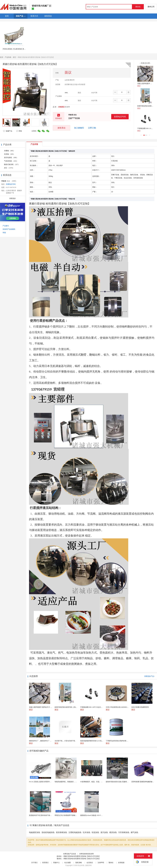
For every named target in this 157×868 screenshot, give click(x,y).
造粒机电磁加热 (48, 832)
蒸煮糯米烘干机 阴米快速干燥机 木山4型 (43, 815)
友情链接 (121, 863)
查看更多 (13, 198)
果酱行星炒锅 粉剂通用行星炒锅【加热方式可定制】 (82, 856)
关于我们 (34, 863)
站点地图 (68, 863)
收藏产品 (8, 131)
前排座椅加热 (61, 832)
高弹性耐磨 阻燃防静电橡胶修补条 (143, 782)
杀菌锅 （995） (9, 151)
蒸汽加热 (104, 832)
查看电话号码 (120, 117)
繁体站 (111, 863)
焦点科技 (81, 865)
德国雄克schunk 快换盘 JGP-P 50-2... (93, 815)
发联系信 (61, 128)
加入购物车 (79, 128)
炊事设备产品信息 (70, 854)
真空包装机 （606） (11, 158)
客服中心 (56, 863)
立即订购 (92, 128)
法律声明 (101, 863)
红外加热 (87, 832)
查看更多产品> (150, 676)
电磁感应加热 (35, 832)
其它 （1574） (9, 168)
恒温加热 (95, 832)
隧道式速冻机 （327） (12, 164)
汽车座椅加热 (124, 832)
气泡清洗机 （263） (11, 161)
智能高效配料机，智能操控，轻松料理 (68, 782)
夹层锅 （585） (9, 154)
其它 (15, 57)
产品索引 (6, 226)
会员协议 (90, 863)
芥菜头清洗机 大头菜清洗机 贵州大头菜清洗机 (19, 49)
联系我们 (46, 863)
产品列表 (8, 57)
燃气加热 (134, 832)
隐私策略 (79, 863)
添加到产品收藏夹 (9, 229)
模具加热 (113, 832)
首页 (2, 57)
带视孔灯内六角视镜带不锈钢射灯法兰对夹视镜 (71, 815)
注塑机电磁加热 (75, 832)
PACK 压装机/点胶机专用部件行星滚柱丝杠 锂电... (47, 782)
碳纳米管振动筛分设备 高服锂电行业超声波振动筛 (123, 782)
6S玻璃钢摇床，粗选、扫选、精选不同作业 (95, 782)
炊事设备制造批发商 (87, 854)
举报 (19, 131)
